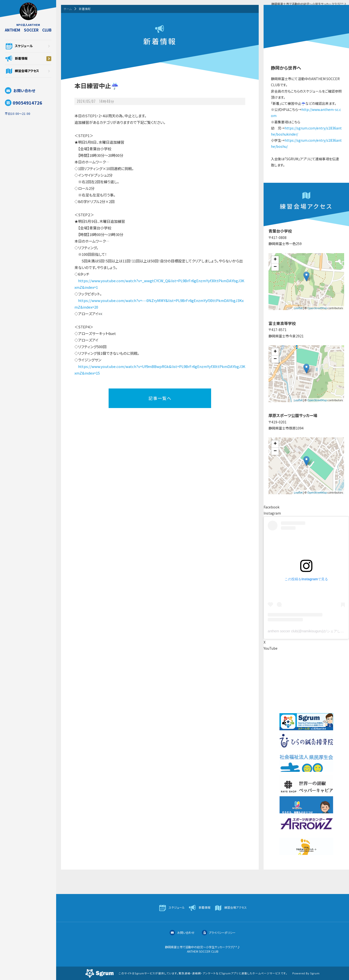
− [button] (275, 267)
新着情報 (28, 59)
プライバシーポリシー (219, 932)
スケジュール (28, 46)
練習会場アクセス (28, 71)
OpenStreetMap (317, 308)
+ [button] (275, 260)
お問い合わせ (20, 91)
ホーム (68, 9)
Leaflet (298, 308)
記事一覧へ (160, 398)
